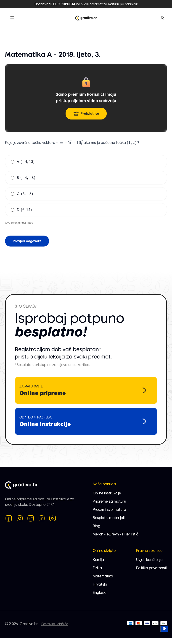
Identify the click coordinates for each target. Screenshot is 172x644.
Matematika (103, 576)
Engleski (99, 593)
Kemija (98, 560)
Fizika (97, 568)
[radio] (12, 162)
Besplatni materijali (109, 518)
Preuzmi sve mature (109, 510)
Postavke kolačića (55, 624)
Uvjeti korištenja (149, 560)
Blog (97, 526)
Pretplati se (86, 114)
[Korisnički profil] (162, 18)
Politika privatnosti (152, 568)
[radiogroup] (86, 186)
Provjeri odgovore (27, 241)
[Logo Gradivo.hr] (86, 18)
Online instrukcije (107, 493)
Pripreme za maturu (109, 501)
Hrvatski (100, 584)
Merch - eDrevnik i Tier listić (115, 534)
